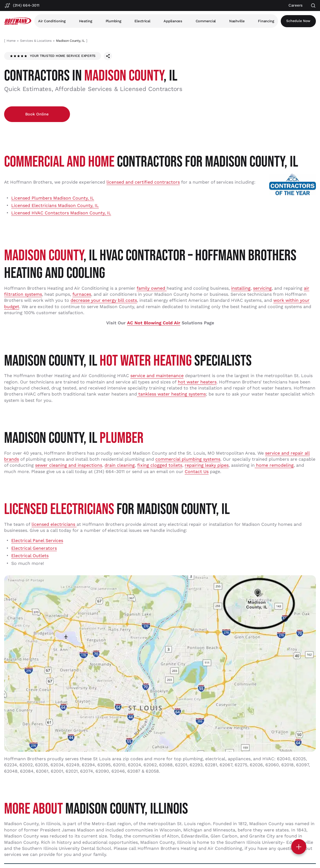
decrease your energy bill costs (104, 301)
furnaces (82, 295)
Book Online (33, 114)
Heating (86, 21)
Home (11, 41)
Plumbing (113, 21)
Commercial (206, 21)
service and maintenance (157, 376)
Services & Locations (36, 41)
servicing (262, 289)
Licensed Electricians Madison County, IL (55, 206)
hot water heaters (197, 382)
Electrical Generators (34, 549)
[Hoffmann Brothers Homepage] (18, 21)
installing (241, 289)
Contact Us (197, 472)
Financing (267, 21)
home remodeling (274, 466)
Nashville (238, 21)
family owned (152, 289)
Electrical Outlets (30, 556)
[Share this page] (108, 56)
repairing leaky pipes (207, 466)
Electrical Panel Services (37, 541)
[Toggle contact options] (299, 847)
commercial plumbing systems (188, 460)
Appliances (173, 21)
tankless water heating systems (171, 395)
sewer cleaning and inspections (69, 466)
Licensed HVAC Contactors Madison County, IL (61, 213)
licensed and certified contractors (143, 183)
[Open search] (313, 6)
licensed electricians (54, 525)
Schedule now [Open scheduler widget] (299, 21)
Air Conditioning (52, 21)
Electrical (143, 21)
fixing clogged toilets (160, 466)
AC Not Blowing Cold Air (154, 324)
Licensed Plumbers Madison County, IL (53, 199)
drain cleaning (120, 466)
